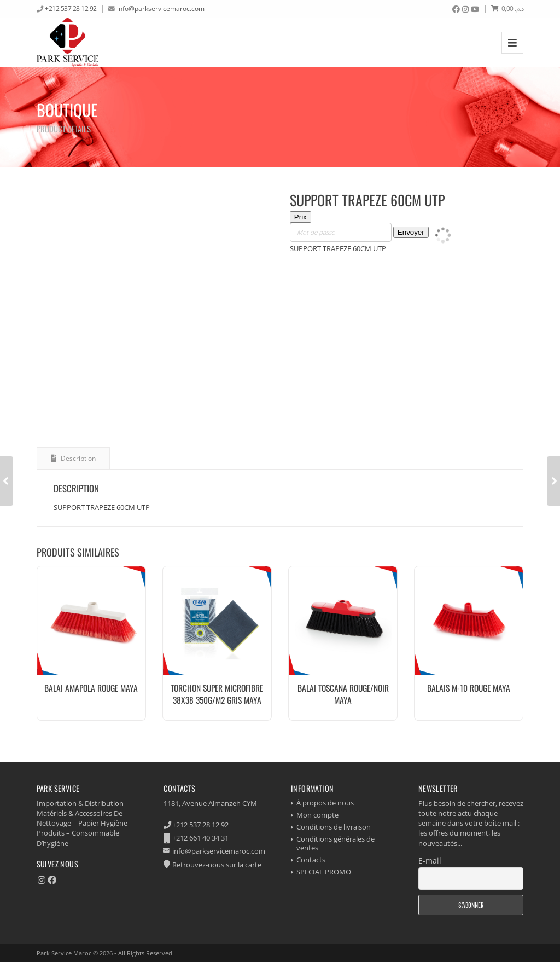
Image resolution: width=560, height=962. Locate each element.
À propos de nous (325, 803)
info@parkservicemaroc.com (161, 8)
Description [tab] (77, 458)
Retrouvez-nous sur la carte (217, 865)
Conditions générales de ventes (336, 844)
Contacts (311, 860)
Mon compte (317, 815)
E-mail (430, 860)
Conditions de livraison (334, 827)
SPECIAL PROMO (324, 872)
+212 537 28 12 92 (71, 8)
